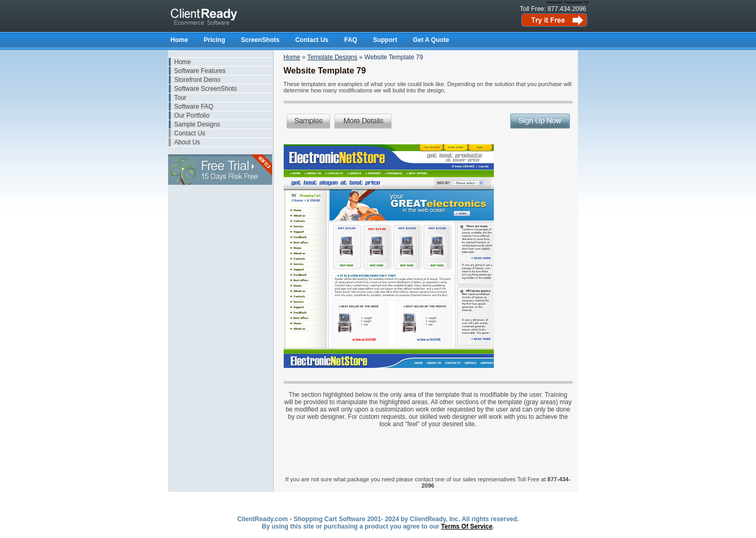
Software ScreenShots (206, 89)
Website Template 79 (394, 57)
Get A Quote (431, 40)
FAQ (351, 40)
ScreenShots (260, 40)
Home (179, 40)
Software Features (200, 71)
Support (385, 40)
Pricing (215, 40)
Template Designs (332, 57)
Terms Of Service (467, 526)
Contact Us (312, 40)
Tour (180, 98)
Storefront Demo (198, 80)
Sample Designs (197, 124)
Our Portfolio (192, 115)
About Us (187, 142)
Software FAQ (194, 107)
